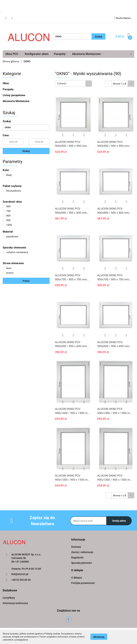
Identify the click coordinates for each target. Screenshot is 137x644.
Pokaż (26, 281)
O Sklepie (77, 578)
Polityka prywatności (83, 583)
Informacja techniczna (15, 603)
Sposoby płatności (82, 563)
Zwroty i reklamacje (82, 552)
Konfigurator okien (37, 54)
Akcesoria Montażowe (87, 54)
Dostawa (76, 547)
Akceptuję (99, 637)
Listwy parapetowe (14, 95)
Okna (6, 83)
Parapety (60, 54)
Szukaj (26, 151)
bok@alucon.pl (20, 574)
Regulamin (77, 558)
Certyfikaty (9, 598)
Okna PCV (12, 54)
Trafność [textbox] (62, 84)
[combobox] (73, 84)
